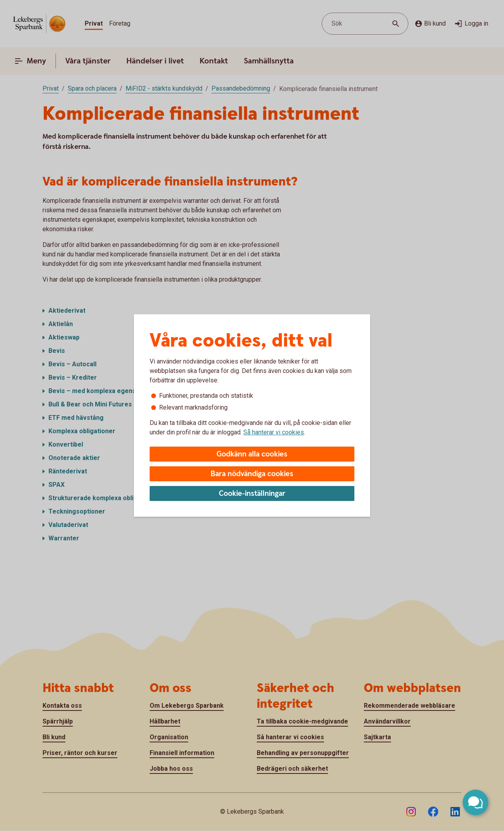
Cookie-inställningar (252, 494)
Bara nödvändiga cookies (252, 474)
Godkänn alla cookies (252, 454)
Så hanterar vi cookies (274, 432)
